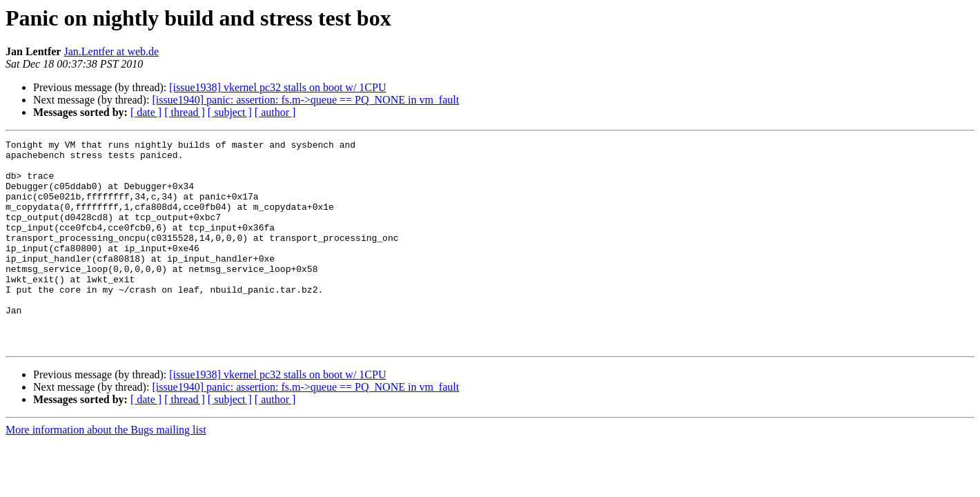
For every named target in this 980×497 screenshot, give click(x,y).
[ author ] (275, 112)
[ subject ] (230, 112)
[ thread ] (185, 112)
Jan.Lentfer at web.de (111, 51)
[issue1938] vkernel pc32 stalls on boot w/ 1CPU (277, 87)
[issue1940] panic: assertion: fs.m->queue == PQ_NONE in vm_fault (305, 100)
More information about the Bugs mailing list (106, 471)
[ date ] (146, 112)
